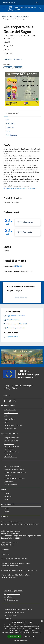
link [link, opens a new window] (41, 632)
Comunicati (8, 496)
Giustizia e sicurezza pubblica (14, 469)
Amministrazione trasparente (14, 612)
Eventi (25, 17)
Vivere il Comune (15, 17)
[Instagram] (15, 401)
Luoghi (7, 508)
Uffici (6, 416)
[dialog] (22, 632)
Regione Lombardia (9, 2)
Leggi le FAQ (9, 597)
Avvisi (6, 499)
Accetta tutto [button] (14, 636)
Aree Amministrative (11, 413)
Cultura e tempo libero (12, 441)
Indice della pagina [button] (12, 113)
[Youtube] (10, 401)
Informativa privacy (11, 615)
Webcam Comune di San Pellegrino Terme (18, 609)
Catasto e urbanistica (11, 451)
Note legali (8, 619)
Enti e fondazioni (10, 419)
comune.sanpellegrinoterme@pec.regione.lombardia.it (23, 536)
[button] (22, 641)
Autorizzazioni (9, 482)
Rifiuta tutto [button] (30, 636)
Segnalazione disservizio (12, 594)
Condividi (8, 59)
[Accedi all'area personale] (37, 2)
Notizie (7, 493)
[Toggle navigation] (4, 8)
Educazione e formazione (13, 466)
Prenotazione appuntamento (14, 591)
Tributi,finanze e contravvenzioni (15, 472)
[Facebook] (5, 401)
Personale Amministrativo (13, 425)
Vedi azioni (18, 59)
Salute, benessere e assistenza (15, 479)
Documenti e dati (10, 428)
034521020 (18, 266)
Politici (7, 422)
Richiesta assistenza (11, 600)
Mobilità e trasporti (11, 457)
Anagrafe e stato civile (12, 438)
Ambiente (8, 475)
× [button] (42, 621)
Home (4, 17)
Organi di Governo (10, 410)
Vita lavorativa (9, 444)
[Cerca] (40, 8)
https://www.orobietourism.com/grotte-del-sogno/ (20, 188)
